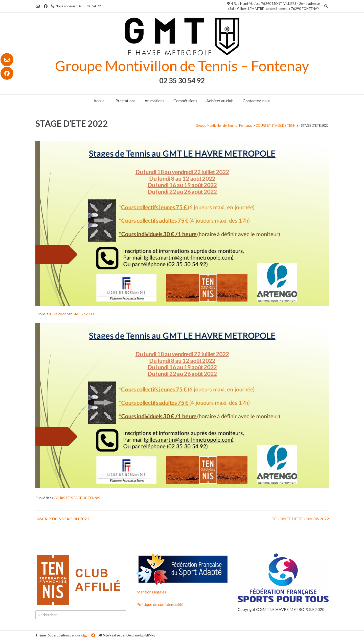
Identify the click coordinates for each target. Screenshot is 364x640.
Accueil (100, 101)
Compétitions (185, 101)
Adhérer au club (220, 101)
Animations (154, 101)
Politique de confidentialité (160, 604)
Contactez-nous (257, 101)
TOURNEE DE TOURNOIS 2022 (300, 519)
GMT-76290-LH (85, 314)
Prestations (126, 101)
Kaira (78, 635)
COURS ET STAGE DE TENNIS (77, 498)
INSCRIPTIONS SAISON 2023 (62, 519)
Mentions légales (151, 592)
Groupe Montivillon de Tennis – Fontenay (182, 66)
